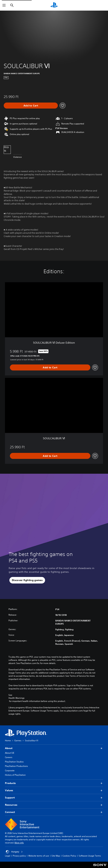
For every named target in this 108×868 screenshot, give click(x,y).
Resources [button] (54, 805)
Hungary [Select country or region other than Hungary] (14, 852)
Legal (8, 856)
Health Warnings (17, 698)
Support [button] (54, 798)
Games (18, 740)
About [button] (54, 748)
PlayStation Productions (16, 766)
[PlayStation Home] (54, 5)
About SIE (10, 753)
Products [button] (54, 783)
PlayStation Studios (14, 762)
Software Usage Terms (90, 856)
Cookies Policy (69, 856)
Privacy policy (19, 856)
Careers (9, 757)
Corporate (10, 770)
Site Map (56, 856)
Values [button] (54, 790)
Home (8, 740)
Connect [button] (54, 812)
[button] (27, 580)
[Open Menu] (4, 5)
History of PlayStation (15, 775)
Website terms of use (39, 856)
